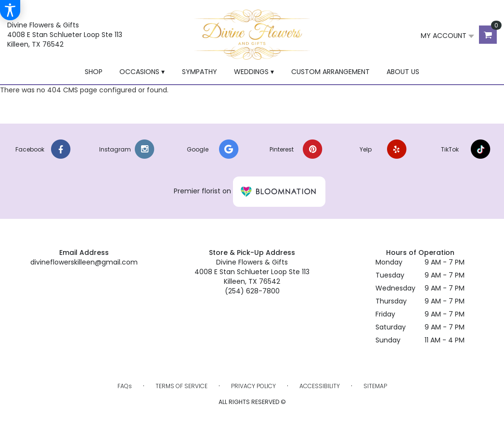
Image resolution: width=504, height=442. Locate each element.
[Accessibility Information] (10, 10)
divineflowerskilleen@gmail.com (84, 262)
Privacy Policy (253, 386)
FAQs (125, 386)
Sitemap (375, 386)
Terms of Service (181, 386)
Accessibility (320, 386)
